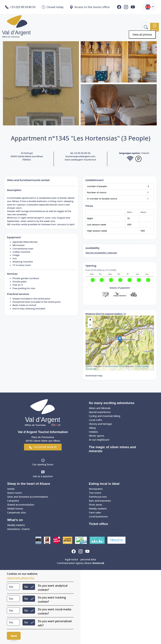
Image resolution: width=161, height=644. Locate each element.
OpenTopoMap (143, 366)
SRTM (121, 366)
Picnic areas (96, 505)
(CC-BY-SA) (91, 369)
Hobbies (93, 432)
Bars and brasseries (100, 501)
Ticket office (99, 524)
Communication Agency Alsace (81, 563)
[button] (149, 7)
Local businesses (98, 516)
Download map (94, 376)
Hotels (11, 489)
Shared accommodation (21, 505)
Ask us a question (43, 476)
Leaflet (89, 366)
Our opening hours (43, 464)
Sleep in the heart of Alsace (29, 484)
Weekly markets (16, 525)
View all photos (142, 35)
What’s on (15, 520)
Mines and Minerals (100, 408)
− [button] (90, 325)
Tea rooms (95, 493)
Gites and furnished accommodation (28, 497)
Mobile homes (15, 509)
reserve (120, 301)
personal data (88, 559)
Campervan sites (17, 513)
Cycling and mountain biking (105, 416)
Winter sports (97, 436)
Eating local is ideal (104, 484)
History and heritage (100, 424)
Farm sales (95, 513)
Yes (11, 587)
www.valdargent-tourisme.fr (80, 160)
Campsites (13, 501)
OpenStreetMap (111, 366)
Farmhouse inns (98, 497)
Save (14, 636)
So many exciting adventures (112, 403)
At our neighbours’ (99, 440)
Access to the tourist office (90, 7)
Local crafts (96, 420)
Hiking (92, 428)
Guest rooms (15, 493)
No (26, 587)
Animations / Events (18, 529)
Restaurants (96, 489)
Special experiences (100, 412)
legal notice (72, 559)
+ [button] (90, 320)
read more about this (21, 578)
